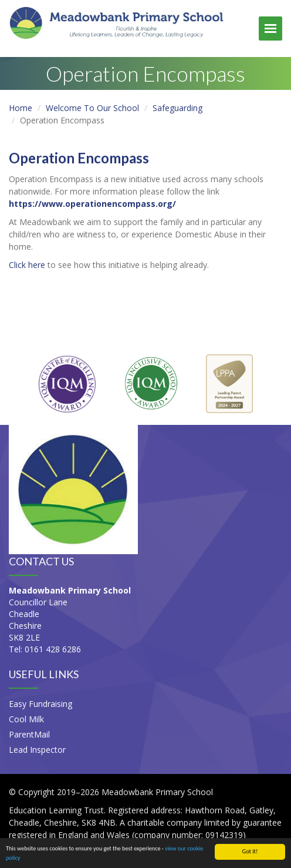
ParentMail (29, 734)
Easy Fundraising (40, 704)
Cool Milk (26, 719)
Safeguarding (177, 108)
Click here (27, 265)
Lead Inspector (37, 750)
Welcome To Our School (92, 108)
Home (21, 108)
